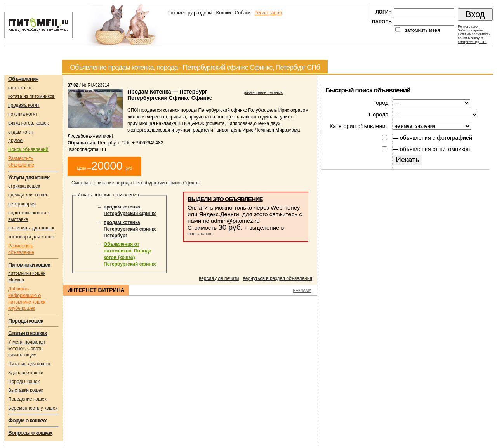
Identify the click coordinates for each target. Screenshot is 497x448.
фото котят (20, 88)
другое (15, 141)
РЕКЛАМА (302, 291)
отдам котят (21, 132)
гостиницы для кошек (31, 228)
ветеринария (22, 204)
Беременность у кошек (33, 408)
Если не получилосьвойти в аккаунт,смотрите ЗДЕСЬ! (474, 38)
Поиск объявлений (28, 149)
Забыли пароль (470, 30)
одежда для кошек (28, 195)
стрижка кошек (24, 186)
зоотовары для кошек (31, 237)
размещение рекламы (264, 93)
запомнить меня (422, 30)
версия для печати (219, 278)
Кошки (224, 13)
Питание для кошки (29, 364)
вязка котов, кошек (28, 123)
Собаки (243, 13)
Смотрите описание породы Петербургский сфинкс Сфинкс (136, 183)
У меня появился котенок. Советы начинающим (27, 349)
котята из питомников (31, 96)
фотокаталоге (200, 234)
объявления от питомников (435, 149)
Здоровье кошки (26, 373)
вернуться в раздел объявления (278, 278)
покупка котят (23, 114)
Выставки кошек (26, 390)
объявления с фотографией (436, 138)
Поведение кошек (27, 399)
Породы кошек (24, 382)
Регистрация (268, 13)
